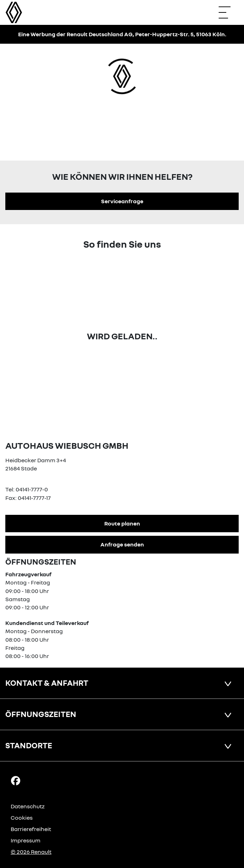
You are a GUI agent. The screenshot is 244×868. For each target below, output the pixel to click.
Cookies (22, 818)
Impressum (26, 840)
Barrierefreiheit (31, 829)
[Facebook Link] (16, 780)
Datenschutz (28, 806)
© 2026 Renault (31, 852)
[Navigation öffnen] (228, 12)
